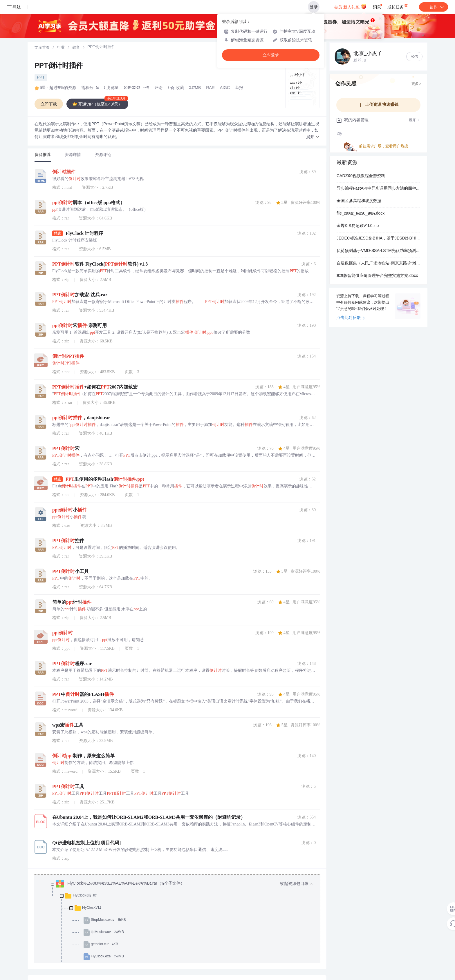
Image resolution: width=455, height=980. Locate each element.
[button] (313, 137)
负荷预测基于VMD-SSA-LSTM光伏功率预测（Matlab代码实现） (378, 251)
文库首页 (42, 48)
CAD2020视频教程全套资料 (361, 176)
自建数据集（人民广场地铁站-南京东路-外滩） (378, 264)
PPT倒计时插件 (59, 66)
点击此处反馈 (351, 318)
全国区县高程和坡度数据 (359, 201)
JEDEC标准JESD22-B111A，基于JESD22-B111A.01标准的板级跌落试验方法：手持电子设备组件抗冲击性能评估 (378, 239)
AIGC (225, 88)
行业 (61, 48)
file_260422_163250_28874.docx (361, 214)
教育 (76, 48)
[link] (42, 48)
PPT (41, 78)
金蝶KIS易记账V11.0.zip (358, 226)
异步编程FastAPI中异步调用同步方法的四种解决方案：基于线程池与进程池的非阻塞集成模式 (378, 189)
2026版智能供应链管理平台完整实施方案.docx (377, 276)
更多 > (416, 84)
